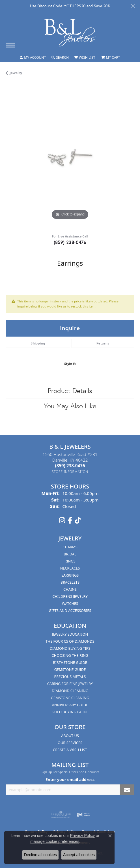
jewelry (16, 73)
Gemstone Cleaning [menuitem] (70, 698)
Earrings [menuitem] (70, 575)
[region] (70, 157)
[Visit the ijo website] (83, 815)
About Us (70, 736)
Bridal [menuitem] (70, 554)
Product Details (70, 391)
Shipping (38, 343)
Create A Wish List (70, 750)
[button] (33, 58)
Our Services (70, 743)
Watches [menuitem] (70, 603)
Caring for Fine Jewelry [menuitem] (70, 684)
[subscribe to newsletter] (127, 790)
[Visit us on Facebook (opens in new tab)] (70, 520)
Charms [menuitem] (70, 547)
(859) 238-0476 (70, 242)
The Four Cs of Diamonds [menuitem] (70, 641)
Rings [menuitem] (70, 561)
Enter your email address (70, 779)
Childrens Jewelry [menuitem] (70, 596)
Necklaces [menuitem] (70, 568)
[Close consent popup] (110, 836)
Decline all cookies (40, 855)
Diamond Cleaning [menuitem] (70, 691)
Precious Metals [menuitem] (70, 677)
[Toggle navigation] (10, 45)
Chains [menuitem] (70, 589)
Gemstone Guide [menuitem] (70, 669)
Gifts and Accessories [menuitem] (70, 610)
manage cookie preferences (55, 841)
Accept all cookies (79, 855)
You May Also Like (70, 406)
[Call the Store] (70, 466)
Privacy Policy (82, 836)
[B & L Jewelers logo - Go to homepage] (70, 33)
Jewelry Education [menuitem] (70, 634)
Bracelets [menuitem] (70, 582)
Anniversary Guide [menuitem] (70, 705)
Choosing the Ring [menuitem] (70, 655)
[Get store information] (70, 472)
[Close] (133, 6)
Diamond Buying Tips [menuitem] (70, 648)
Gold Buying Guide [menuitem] (70, 712)
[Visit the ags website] (61, 815)
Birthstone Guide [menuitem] (70, 662)
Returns (103, 343)
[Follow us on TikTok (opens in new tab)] (78, 520)
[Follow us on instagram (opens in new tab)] (62, 520)
